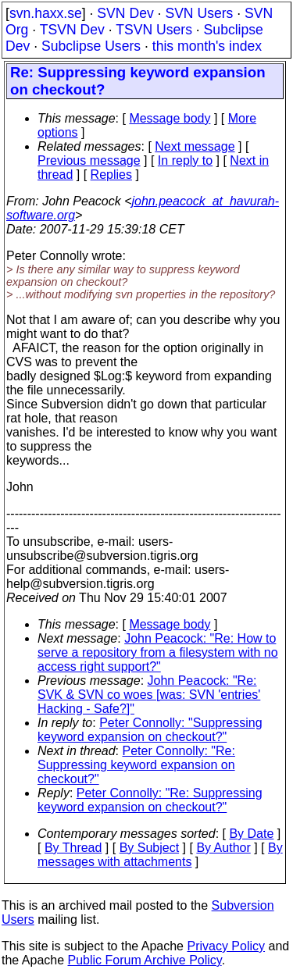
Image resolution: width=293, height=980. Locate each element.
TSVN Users (154, 30)
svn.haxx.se (46, 13)
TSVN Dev (72, 30)
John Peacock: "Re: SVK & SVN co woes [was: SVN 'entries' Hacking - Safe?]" (149, 695)
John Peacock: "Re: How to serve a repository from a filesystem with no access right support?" (158, 652)
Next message (195, 146)
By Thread (73, 848)
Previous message (89, 160)
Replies (111, 175)
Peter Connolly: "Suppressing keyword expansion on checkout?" (150, 730)
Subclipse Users (91, 46)
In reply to (185, 160)
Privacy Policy (226, 946)
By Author (223, 848)
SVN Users (199, 13)
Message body (170, 118)
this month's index (207, 46)
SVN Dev (125, 13)
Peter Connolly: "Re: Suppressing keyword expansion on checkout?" (136, 765)
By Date (251, 834)
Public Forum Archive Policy (145, 960)
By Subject (149, 848)
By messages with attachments (160, 855)
